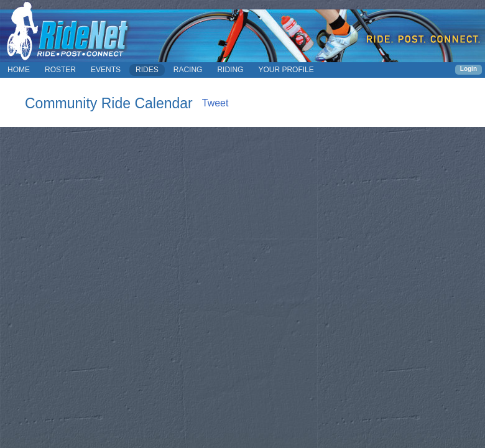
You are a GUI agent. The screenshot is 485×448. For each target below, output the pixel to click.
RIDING (230, 70)
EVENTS (106, 70)
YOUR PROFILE (286, 70)
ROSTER (60, 70)
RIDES (147, 70)
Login (469, 69)
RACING (188, 70)
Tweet (215, 103)
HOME (19, 70)
